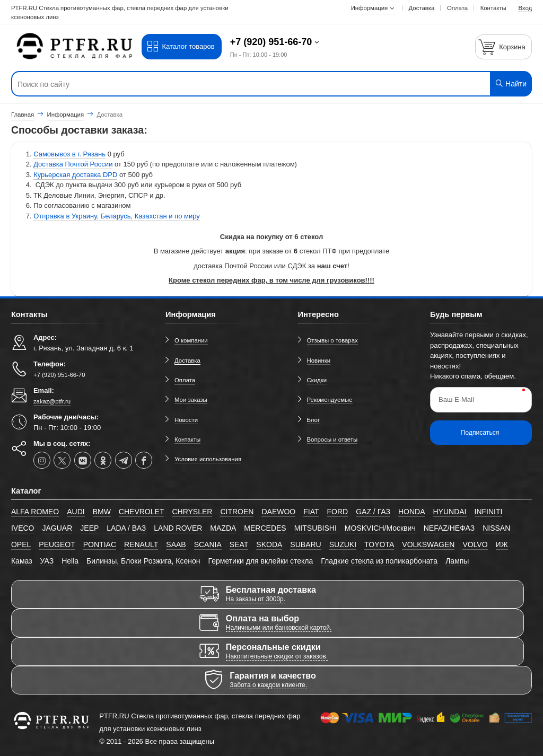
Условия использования (208, 459)
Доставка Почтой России (73, 164)
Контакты (187, 439)
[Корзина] (504, 47)
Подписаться (480, 433)
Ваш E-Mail (456, 399)
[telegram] (124, 460)
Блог (314, 420)
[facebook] (144, 460)
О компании (191, 340)
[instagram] (42, 460)
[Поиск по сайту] (227, 84)
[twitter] (62, 460)
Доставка (187, 361)
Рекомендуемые (330, 400)
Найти (510, 83)
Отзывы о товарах (332, 340)
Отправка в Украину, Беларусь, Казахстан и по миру (117, 216)
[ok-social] (103, 460)
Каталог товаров (181, 47)
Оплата (185, 380)
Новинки (319, 361)
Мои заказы (191, 400)
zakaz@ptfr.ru (52, 401)
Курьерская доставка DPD (75, 175)
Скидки (317, 380)
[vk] (83, 460)
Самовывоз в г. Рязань (69, 154)
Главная (23, 115)
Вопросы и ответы (332, 439)
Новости (186, 420)
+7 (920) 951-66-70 (273, 42)
